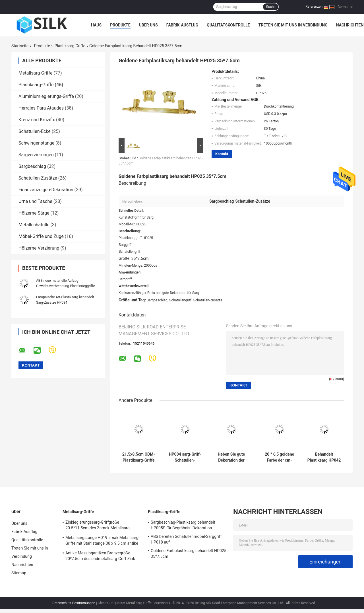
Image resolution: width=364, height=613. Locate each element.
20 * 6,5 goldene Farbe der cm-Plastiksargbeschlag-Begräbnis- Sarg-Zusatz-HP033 (280, 457)
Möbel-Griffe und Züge (41, 236)
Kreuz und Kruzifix (37, 120)
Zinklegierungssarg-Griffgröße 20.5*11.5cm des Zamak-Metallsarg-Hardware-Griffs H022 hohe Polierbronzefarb (98, 526)
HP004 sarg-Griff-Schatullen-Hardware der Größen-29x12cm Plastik (185, 457)
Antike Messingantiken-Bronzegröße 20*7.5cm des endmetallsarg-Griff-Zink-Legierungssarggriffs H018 (101, 557)
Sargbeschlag (32, 166)
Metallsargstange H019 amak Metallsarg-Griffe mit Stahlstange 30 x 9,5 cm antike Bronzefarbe (103, 541)
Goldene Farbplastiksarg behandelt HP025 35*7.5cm (189, 554)
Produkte (120, 25)
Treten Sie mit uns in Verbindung (293, 25)
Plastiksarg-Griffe (70, 46)
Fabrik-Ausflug (182, 25)
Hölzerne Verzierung (39, 248)
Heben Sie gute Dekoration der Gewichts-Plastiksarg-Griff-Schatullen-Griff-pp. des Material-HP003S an (231, 457)
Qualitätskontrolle (228, 25)
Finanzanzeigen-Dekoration (46, 190)
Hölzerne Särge (34, 213)
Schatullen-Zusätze (38, 178)
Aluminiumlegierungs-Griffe (46, 96)
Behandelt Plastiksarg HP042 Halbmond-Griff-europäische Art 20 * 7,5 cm (324, 457)
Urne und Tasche (35, 201)
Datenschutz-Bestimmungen (74, 603)
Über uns (148, 25)
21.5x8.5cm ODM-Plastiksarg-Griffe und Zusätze (139, 457)
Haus (96, 25)
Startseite (20, 46)
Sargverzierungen (36, 155)
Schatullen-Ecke (35, 131)
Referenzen (314, 7)
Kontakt (222, 154)
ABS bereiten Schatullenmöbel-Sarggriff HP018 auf (186, 539)
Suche (271, 7)
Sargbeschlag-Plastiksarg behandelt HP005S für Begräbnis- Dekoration (183, 525)
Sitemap (19, 573)
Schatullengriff (180, 300)
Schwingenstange (36, 143)
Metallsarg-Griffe (35, 73)
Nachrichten (350, 25)
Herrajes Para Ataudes (41, 108)
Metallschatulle (34, 225)
